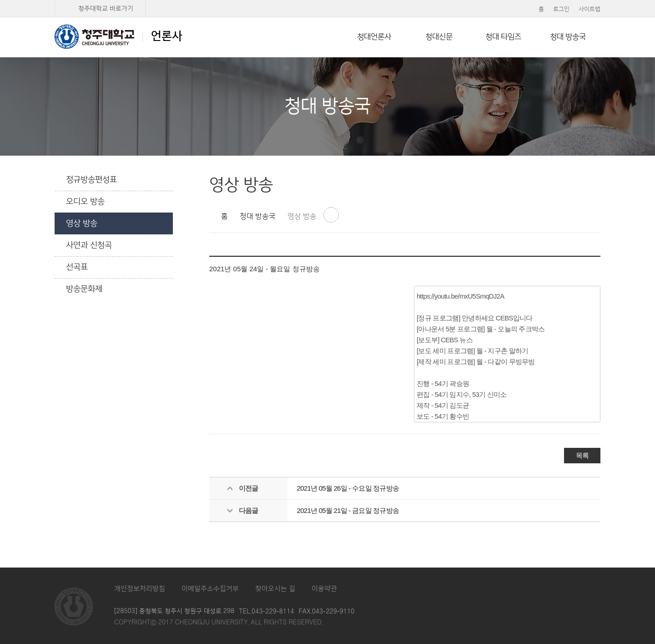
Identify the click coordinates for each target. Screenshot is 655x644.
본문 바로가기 (327, 0)
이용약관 (324, 589)
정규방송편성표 (91, 180)
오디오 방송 (85, 202)
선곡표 (77, 267)
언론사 (118, 36)
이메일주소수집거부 (210, 589)
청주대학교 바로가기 (106, 9)
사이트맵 (589, 9)
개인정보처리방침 (140, 589)
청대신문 (439, 37)
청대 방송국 (568, 37)
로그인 (561, 9)
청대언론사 (374, 37)
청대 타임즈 (503, 37)
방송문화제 (84, 289)
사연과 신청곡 (89, 245)
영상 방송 (82, 223)
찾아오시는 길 (275, 589)
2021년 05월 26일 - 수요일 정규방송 (348, 488)
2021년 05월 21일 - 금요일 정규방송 (348, 510)
